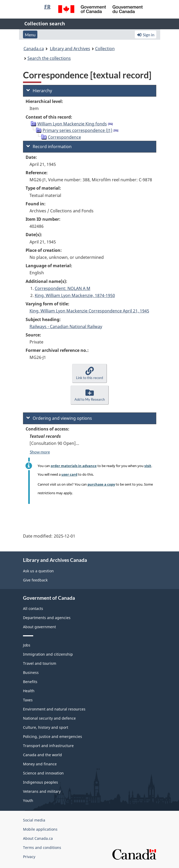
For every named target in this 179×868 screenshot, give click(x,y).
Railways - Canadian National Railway (66, 327)
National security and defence (49, 718)
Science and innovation (43, 773)
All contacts (33, 608)
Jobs (27, 645)
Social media (34, 820)
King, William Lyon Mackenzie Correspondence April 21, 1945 (89, 311)
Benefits (30, 682)
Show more (40, 452)
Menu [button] (30, 35)
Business (31, 672)
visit (148, 466)
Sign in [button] (146, 35)
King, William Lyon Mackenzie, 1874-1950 (75, 295)
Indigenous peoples (41, 782)
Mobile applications (40, 829)
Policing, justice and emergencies (53, 736)
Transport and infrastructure (48, 746)
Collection (105, 49)
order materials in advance (74, 466)
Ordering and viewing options (59, 418)
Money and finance (40, 764)
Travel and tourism (40, 663)
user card (69, 474)
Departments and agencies (47, 618)
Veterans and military (42, 791)
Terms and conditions (42, 847)
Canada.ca (34, 49)
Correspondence (64, 137)
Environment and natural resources (54, 709)
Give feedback (35, 580)
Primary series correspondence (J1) (77, 130)
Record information (49, 147)
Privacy (29, 857)
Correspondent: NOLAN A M (63, 288)
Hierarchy (39, 91)
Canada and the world (42, 755)
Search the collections (49, 58)
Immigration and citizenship (48, 654)
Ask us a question (38, 571)
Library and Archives (70, 49)
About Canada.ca (38, 838)
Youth (28, 800)
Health (29, 691)
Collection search (45, 24)
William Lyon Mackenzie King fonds (72, 124)
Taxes (28, 700)
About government (39, 627)
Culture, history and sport (46, 727)
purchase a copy (101, 484)
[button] (90, 373)
